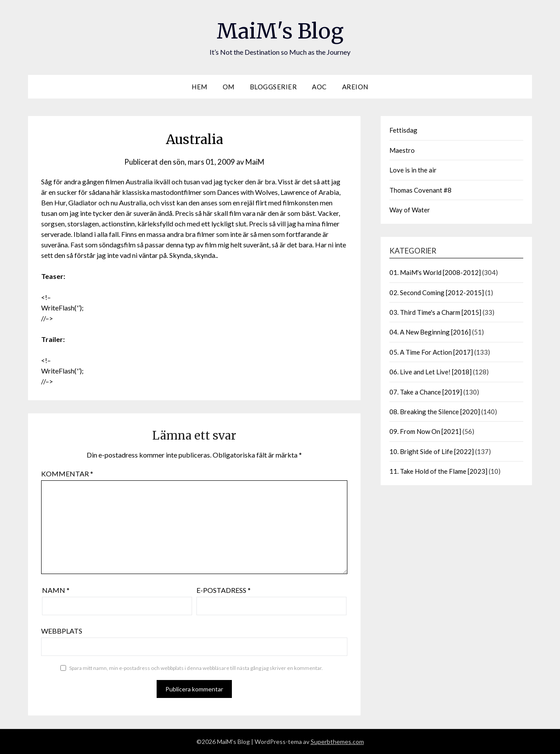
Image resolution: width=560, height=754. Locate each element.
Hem (199, 87)
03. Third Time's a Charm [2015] (435, 312)
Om (229, 87)
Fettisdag (403, 130)
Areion (355, 87)
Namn (56, 590)
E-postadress (224, 590)
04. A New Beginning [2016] (430, 332)
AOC (319, 87)
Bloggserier (273, 87)
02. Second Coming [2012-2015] (437, 292)
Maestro (402, 150)
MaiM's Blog (280, 31)
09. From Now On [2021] (425, 431)
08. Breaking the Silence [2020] (435, 412)
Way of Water (410, 210)
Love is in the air (413, 170)
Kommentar (67, 474)
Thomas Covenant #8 (420, 190)
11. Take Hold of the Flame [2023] (438, 471)
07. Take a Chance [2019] (426, 392)
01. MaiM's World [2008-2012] (435, 272)
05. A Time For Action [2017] (431, 352)
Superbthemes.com (337, 742)
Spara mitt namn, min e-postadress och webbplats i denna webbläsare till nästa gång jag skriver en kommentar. (196, 668)
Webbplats (62, 631)
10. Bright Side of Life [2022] (432, 451)
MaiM (255, 162)
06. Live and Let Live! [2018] (430, 372)
